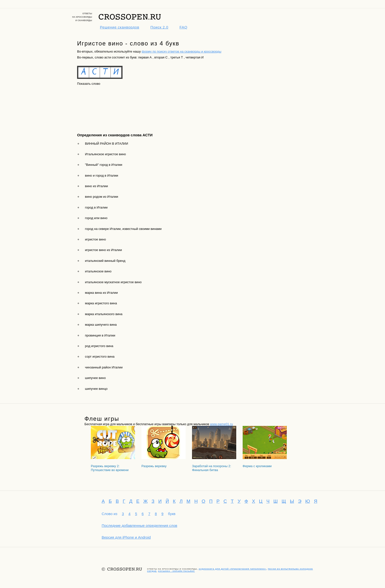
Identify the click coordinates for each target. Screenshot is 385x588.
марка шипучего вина (101, 325)
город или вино (96, 218)
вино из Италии (96, 186)
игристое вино (95, 239)
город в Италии (96, 207)
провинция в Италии (100, 335)
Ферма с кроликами (257, 466)
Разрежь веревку (154, 466)
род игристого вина (99, 346)
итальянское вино (98, 271)
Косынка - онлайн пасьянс (176, 571)
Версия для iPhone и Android (126, 537)
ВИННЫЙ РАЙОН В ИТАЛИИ (107, 144)
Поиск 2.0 (159, 27)
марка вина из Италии (101, 293)
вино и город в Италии (102, 175)
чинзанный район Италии (104, 367)
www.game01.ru (221, 424)
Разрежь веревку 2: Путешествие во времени (110, 468)
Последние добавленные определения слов (139, 525)
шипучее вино (95, 378)
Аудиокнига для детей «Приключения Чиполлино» (233, 569)
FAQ (183, 27)
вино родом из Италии (102, 197)
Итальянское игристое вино (105, 154)
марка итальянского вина (104, 314)
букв (172, 514)
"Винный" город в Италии (104, 165)
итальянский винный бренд (105, 261)
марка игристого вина (101, 303)
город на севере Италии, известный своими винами (123, 229)
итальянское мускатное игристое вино (113, 282)
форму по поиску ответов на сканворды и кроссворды (181, 51)
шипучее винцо (96, 389)
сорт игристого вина (100, 357)
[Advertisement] (99, 105)
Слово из (110, 514)
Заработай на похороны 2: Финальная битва (212, 468)
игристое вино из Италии (103, 250)
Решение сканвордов (120, 27)
